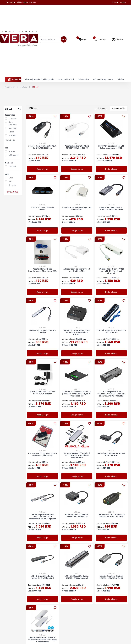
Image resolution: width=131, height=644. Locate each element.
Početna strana (10, 87)
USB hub (35, 87)
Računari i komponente (103, 79)
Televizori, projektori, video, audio (39, 79)
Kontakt (123, 2)
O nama (115, 2)
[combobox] (119, 108)
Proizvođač (10, 115)
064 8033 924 (10, 2)
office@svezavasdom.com (27, 2)
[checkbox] (6, 119)
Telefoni (121, 79)
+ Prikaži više (10, 140)
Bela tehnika (83, 79)
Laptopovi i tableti (66, 79)
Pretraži (64, 39)
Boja (7, 174)
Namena (9, 163)
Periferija (24, 87)
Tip (7, 148)
